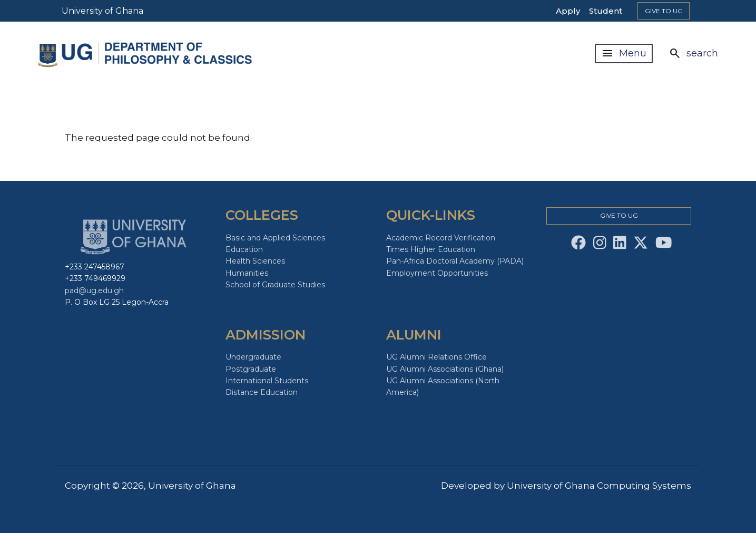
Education (244, 249)
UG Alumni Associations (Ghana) (445, 369)
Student (606, 11)
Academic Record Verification (441, 238)
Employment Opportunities (437, 273)
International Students (267, 381)
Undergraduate (253, 357)
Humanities (247, 273)
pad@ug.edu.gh (94, 290)
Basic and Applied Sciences (275, 238)
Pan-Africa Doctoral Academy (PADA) (455, 261)
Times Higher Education (431, 249)
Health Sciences (255, 261)
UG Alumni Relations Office (436, 357)
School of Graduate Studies (275, 285)
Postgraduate (251, 369)
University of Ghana (102, 11)
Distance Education (262, 392)
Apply (568, 11)
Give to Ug (664, 11)
